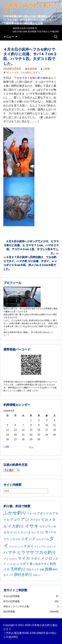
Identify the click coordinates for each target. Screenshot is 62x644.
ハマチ (15, 72)
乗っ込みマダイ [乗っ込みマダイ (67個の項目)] (39, 564)
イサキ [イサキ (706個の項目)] (32, 526)
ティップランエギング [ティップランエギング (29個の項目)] (45, 547)
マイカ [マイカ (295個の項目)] (24, 558)
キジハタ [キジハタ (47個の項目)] (26, 532)
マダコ (36, 72)
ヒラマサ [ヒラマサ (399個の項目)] (26, 552)
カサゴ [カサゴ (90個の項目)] (8, 532)
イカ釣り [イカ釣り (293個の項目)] (16, 526)
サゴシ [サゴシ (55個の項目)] (41, 532)
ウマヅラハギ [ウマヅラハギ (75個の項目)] (48, 527)
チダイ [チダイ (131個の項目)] (29, 546)
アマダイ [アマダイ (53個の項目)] (35, 520)
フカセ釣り (26, 72)
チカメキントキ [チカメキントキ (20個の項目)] (16, 547)
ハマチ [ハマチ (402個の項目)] (10, 552)
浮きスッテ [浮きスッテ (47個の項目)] (33, 569)
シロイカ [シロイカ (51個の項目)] (15, 539)
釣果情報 (32, 69)
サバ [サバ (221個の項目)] (49, 532)
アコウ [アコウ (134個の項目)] (15, 520)
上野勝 (46, 69)
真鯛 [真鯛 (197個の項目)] (48, 569)
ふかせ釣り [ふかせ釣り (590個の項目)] (15, 513)
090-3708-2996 (33, 633)
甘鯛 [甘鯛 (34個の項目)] (42, 570)
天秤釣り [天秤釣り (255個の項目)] (18, 569)
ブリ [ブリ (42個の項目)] (6, 559)
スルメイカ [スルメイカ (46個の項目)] (42, 539)
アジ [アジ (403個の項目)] (25, 519)
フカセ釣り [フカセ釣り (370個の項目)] (46, 552)
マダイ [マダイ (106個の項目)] (35, 559)
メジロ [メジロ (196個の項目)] (47, 558)
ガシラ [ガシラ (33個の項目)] (17, 533)
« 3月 (6, 447)
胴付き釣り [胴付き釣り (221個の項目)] (23, 575)
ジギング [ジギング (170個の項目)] (28, 539)
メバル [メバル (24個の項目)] (10, 564)
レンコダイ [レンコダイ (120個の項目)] (21, 564)
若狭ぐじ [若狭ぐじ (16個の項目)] (37, 575)
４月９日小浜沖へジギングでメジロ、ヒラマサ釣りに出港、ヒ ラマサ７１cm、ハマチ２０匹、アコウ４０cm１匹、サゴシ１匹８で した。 (31, 247)
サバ (8, 72)
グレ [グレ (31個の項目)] (34, 533)
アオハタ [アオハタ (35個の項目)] (32, 514)
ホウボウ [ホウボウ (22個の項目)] (13, 559)
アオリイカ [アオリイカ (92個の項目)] (44, 513)
